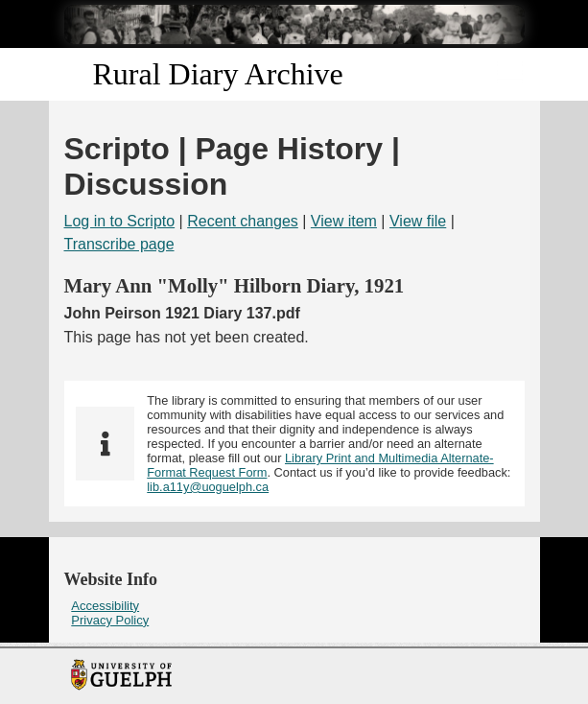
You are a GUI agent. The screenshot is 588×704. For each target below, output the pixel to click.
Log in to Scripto (120, 221)
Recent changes (243, 221)
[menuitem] (294, 606)
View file (418, 221)
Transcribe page (119, 244)
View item (344, 221)
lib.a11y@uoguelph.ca (208, 487)
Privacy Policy (110, 620)
